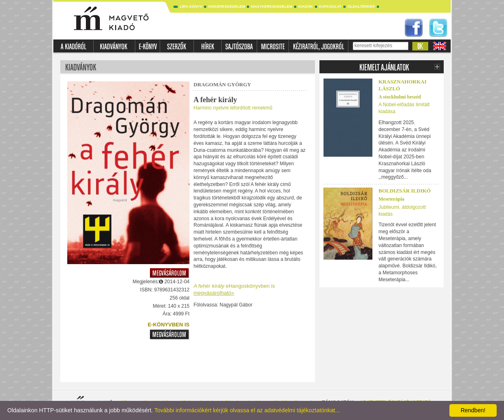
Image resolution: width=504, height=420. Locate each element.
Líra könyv (191, 7)
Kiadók (306, 7)
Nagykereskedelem (272, 7)
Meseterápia (391, 199)
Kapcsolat (330, 7)
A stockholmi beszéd (400, 97)
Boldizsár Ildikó (405, 191)
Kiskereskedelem (227, 7)
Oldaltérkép (361, 7)
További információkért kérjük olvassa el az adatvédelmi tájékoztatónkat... (247, 410)
